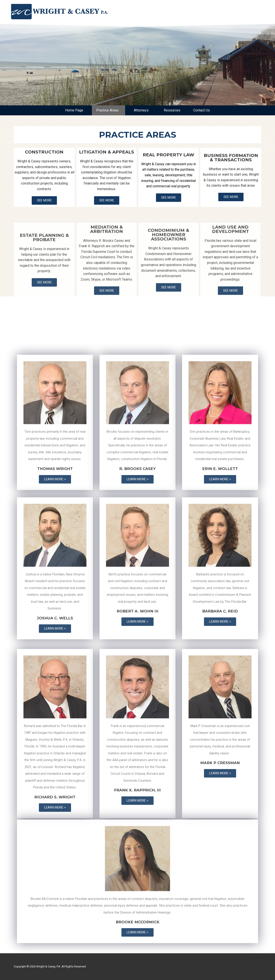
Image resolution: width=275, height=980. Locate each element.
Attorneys (142, 110)
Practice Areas (109, 110)
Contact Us (202, 110)
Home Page (74, 110)
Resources (172, 110)
